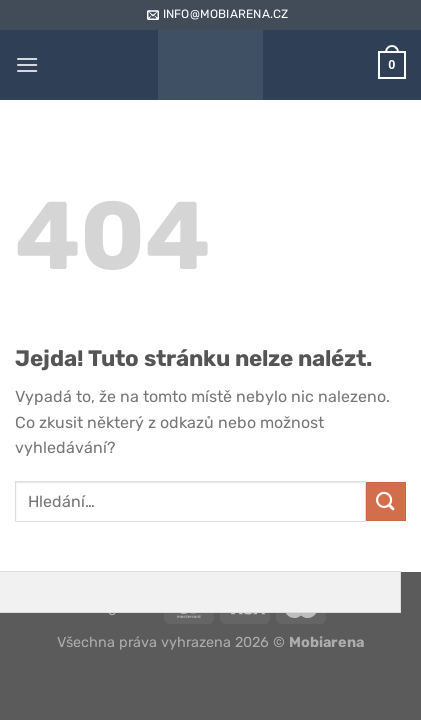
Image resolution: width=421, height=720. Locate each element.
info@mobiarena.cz (216, 14)
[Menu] (27, 64)
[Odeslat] (386, 501)
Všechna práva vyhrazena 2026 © (210, 642)
